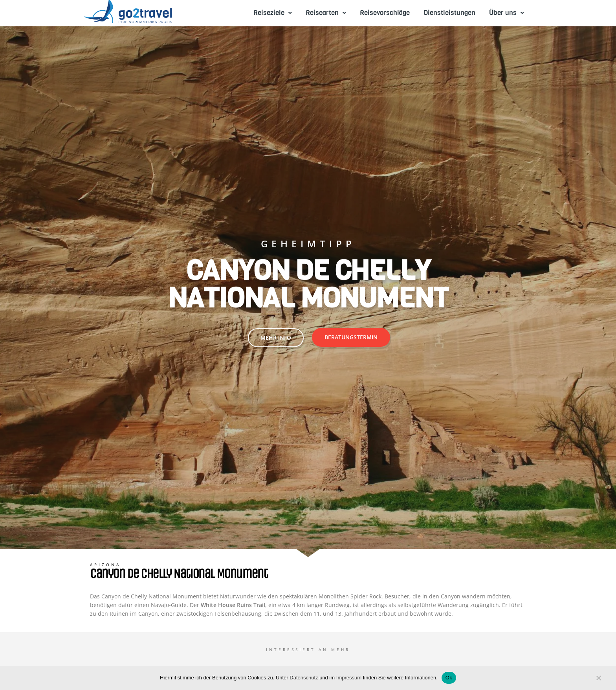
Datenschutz (304, 678)
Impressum (349, 678)
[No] (598, 680)
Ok (449, 678)
